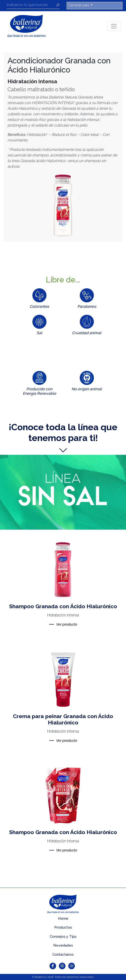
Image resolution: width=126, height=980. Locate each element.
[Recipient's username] (31, 6)
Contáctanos (63, 955)
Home (63, 919)
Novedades (63, 945)
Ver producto (66, 624)
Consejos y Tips (63, 937)
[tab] (39, 299)
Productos (63, 927)
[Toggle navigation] (114, 26)
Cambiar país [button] (79, 5)
